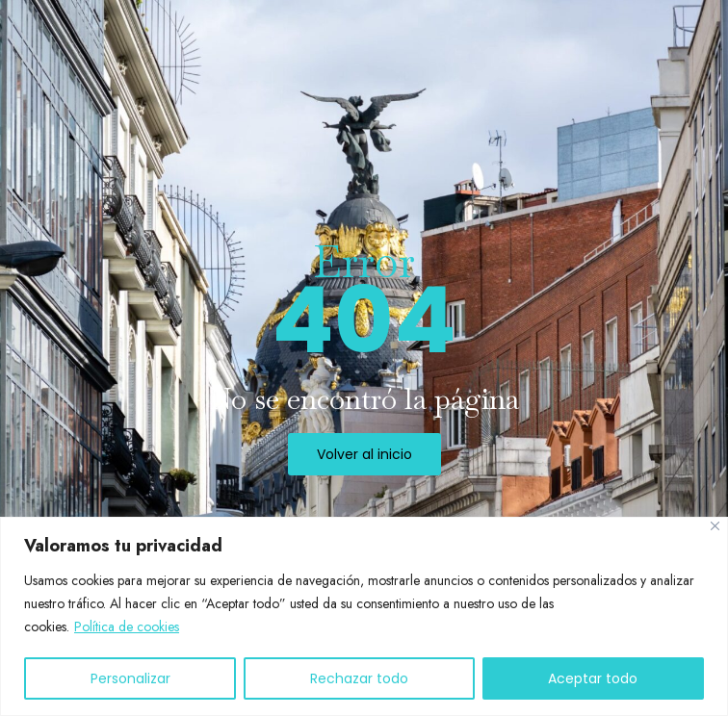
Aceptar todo (593, 678)
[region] (364, 616)
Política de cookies (127, 626)
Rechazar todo (359, 678)
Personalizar (130, 678)
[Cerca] (715, 526)
